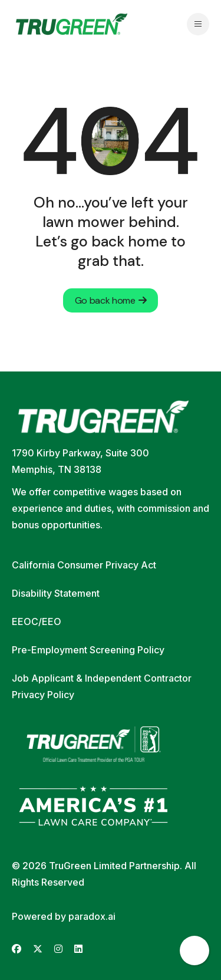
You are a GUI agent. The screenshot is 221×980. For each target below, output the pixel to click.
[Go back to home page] (72, 24)
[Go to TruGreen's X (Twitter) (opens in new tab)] (38, 949)
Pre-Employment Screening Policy (88, 650)
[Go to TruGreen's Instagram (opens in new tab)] (58, 949)
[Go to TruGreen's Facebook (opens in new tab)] (17, 949)
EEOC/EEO (37, 621)
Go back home (111, 300)
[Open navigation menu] (198, 24)
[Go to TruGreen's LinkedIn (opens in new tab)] (78, 949)
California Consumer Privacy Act (84, 565)
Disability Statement (56, 593)
